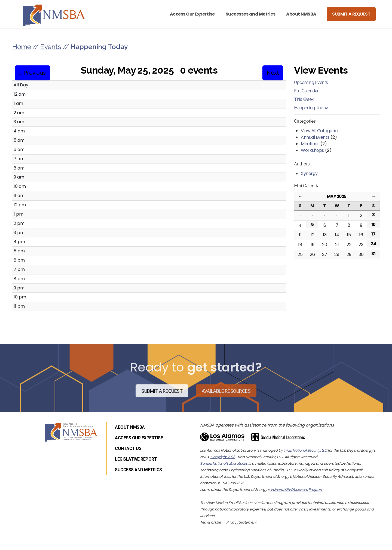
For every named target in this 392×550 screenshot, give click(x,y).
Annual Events (315, 137)
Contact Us (128, 448)
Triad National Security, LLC (305, 450)
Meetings (310, 144)
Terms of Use (210, 522)
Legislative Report (136, 459)
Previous (35, 73)
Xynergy (309, 173)
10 (373, 224)
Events (51, 47)
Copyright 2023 (223, 457)
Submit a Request (351, 14)
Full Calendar (306, 91)
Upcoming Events (311, 82)
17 (373, 234)
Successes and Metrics (251, 14)
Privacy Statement (241, 522)
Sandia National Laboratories (224, 463)
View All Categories (320, 131)
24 (373, 244)
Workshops (312, 150)
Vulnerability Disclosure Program (297, 490)
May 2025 (337, 196)
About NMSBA (301, 14)
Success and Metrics (138, 470)
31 (373, 254)
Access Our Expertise (192, 14)
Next (273, 73)
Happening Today (311, 108)
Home (22, 47)
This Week (304, 99)
